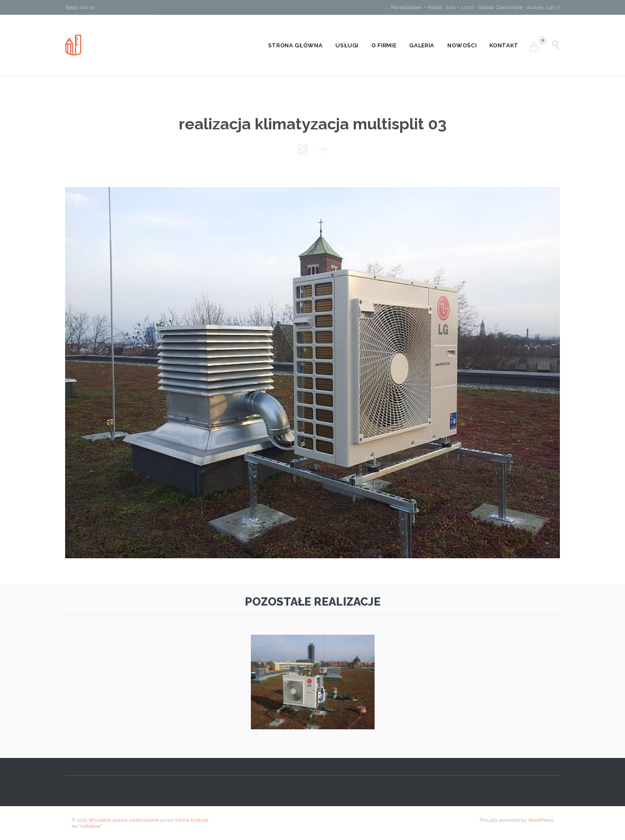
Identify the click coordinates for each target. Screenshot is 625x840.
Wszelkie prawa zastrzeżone (124, 820)
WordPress (541, 820)
